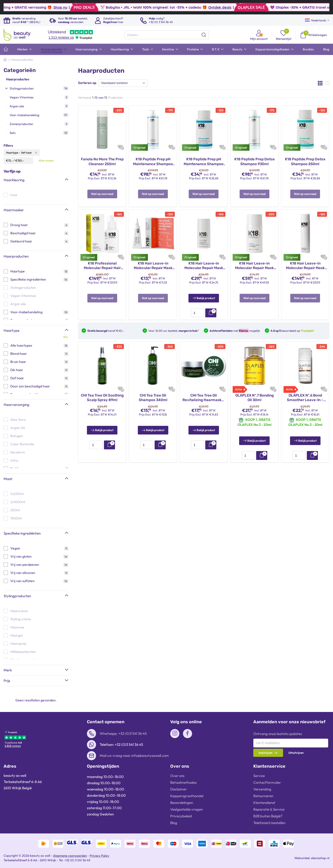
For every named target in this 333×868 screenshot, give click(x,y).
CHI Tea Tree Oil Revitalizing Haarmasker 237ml (204, 392)
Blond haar (19, 354)
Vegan (15, 548)
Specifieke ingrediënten (28, 279)
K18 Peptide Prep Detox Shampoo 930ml (254, 162)
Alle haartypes (21, 345)
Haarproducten (18, 79)
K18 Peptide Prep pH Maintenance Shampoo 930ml (153, 162)
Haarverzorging (16, 405)
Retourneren (263, 796)
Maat (8, 479)
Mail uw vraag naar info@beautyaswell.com (134, 756)
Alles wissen (46, 160)
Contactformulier (267, 782)
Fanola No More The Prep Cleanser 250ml (102, 162)
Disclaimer (179, 789)
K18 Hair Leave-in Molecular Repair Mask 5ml (153, 266)
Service (259, 776)
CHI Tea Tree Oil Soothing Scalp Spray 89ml (102, 392)
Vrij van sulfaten (22, 581)
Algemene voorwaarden (70, 856)
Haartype (18, 271)
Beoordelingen (182, 803)
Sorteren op (87, 83)
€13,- (9, 160)
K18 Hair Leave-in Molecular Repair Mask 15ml (204, 266)
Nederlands (315, 20)
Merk (8, 670)
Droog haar (19, 225)
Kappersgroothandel (187, 796)
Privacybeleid (181, 816)
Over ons (177, 776)
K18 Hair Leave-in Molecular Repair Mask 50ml (254, 266)
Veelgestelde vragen (187, 809)
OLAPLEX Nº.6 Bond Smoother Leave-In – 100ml (305, 392)
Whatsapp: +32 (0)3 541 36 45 (123, 733)
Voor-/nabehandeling (26, 312)
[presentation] (167, 35)
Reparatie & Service (269, 809)
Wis (66, 337)
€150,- (20, 160)
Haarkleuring (14, 180)
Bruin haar (18, 362)
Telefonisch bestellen (269, 823)
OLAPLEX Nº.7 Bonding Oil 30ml (254, 392)
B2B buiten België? (268, 816)
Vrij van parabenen (25, 565)
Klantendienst (264, 803)
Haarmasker (14, 210)
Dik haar (17, 370)
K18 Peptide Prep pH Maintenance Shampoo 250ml (204, 162)
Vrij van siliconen (23, 573)
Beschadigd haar (23, 233)
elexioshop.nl (320, 858)
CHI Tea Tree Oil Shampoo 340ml (153, 392)
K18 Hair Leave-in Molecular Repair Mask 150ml (305, 266)
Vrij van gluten (21, 556)
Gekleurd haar (21, 241)
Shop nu (102, 7)
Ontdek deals (262, 7)
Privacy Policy (100, 856)
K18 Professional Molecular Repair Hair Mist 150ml (102, 266)
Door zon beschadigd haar (30, 386)
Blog (174, 823)
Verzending (262, 789)
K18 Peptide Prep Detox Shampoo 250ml (305, 162)
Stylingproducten (17, 596)
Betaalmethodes (183, 782)
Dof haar (17, 378)
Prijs (7, 681)
